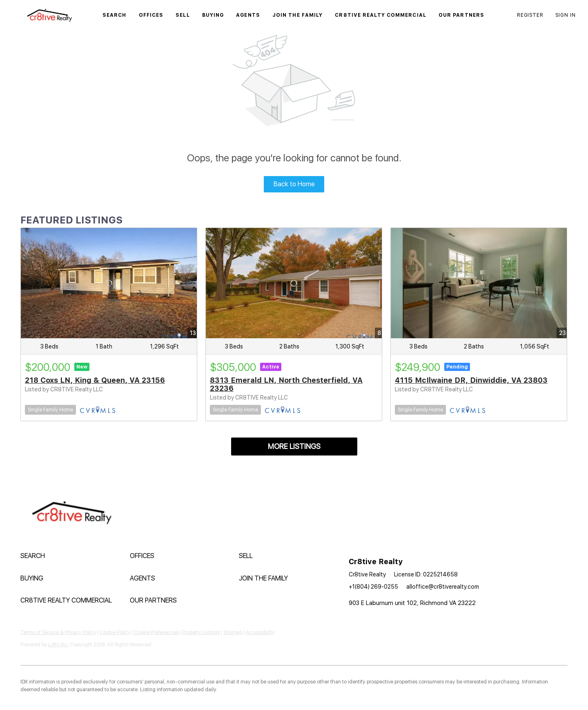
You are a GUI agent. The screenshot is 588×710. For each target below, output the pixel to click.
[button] (49, 15)
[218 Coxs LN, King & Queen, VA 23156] (109, 283)
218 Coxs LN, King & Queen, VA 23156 (95, 380)
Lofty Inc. (58, 645)
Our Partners (461, 15)
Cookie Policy (115, 632)
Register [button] (530, 15)
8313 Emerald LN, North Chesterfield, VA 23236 (286, 384)
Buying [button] (213, 15)
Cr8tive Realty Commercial (381, 15)
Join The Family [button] (298, 15)
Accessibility (260, 632)
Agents (248, 15)
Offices (151, 15)
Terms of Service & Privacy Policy (58, 632)
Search (115, 15)
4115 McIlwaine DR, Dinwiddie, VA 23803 (471, 380)
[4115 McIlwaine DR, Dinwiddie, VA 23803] (479, 283)
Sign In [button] (566, 15)
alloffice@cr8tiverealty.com (443, 587)
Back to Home (294, 184)
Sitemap (233, 632)
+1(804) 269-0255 (373, 587)
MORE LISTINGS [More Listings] (294, 446)
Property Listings (201, 632)
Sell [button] (183, 15)
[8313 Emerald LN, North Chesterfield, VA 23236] (294, 283)
